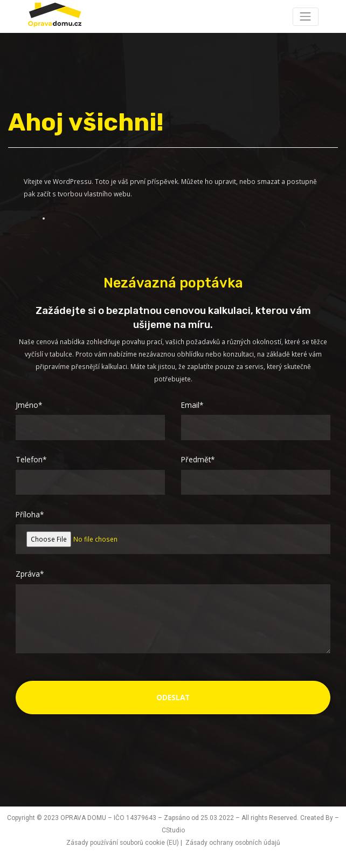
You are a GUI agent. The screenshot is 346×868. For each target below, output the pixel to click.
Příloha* (30, 514)
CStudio (173, 830)
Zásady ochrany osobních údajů (233, 843)
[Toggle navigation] (306, 17)
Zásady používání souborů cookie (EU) (123, 843)
